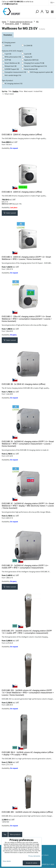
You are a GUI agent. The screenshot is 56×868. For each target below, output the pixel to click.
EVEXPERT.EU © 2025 (47, 864)
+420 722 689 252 (16, 1)
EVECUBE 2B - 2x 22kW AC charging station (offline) (24, 384)
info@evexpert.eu (11, 4)
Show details (7, 861)
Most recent (28, 91)
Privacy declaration (34, 856)
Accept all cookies (32, 863)
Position (15, 91)
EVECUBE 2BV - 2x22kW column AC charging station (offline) (27, 812)
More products (15, 834)
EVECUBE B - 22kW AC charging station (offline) (22, 135)
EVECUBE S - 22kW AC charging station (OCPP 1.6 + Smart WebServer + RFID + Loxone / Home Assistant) (26, 258)
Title (10, 91)
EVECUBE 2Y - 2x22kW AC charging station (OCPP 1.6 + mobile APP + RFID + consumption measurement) (25, 567)
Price (21, 91)
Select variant (10, 213)
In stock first (38, 91)
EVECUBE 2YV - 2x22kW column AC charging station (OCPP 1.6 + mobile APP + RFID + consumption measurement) (27, 632)
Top (5, 834)
